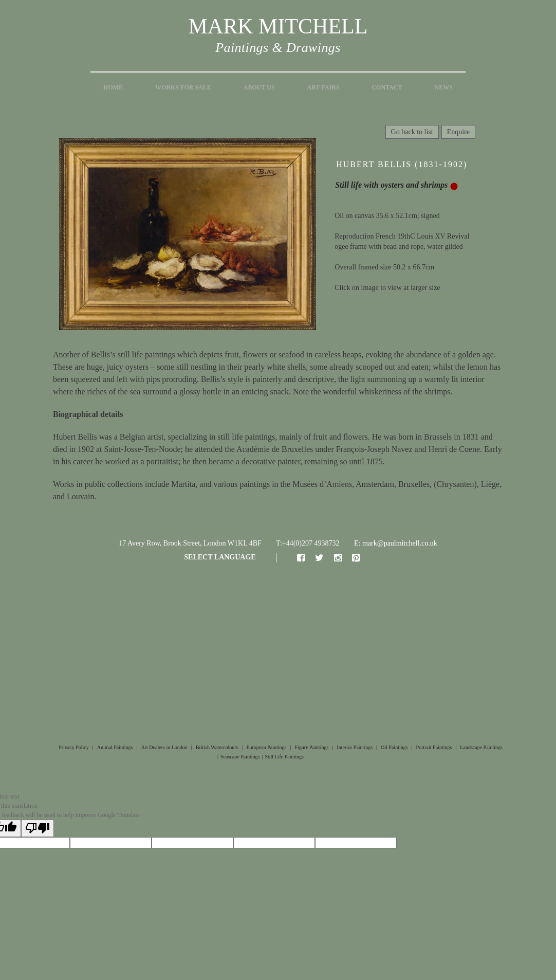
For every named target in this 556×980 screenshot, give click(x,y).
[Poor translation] (38, 828)
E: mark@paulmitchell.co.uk (396, 543)
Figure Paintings (311, 747)
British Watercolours (217, 747)
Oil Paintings (394, 747)
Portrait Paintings (434, 747)
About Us (259, 87)
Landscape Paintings (481, 747)
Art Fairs (323, 87)
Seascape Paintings (240, 757)
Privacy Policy (74, 747)
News (444, 87)
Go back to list (412, 132)
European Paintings (266, 747)
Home (113, 87)
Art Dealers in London (164, 747)
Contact (387, 87)
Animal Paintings (115, 747)
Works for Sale (183, 87)
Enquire (458, 132)
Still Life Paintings (284, 757)
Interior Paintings (355, 747)
